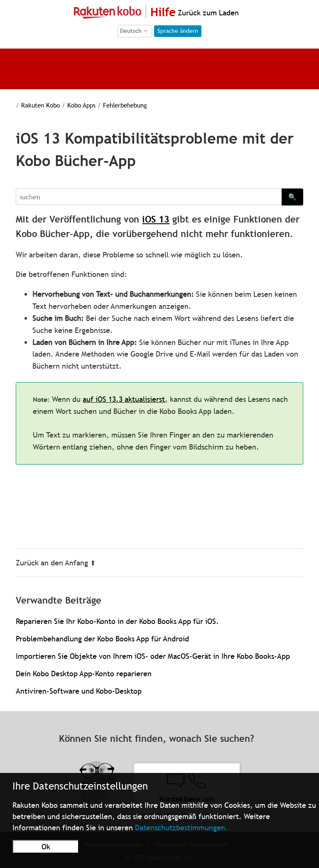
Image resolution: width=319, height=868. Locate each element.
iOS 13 (156, 219)
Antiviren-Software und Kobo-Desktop (79, 691)
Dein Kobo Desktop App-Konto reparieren (84, 674)
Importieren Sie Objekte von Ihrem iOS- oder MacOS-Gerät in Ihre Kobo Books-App (153, 656)
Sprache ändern (178, 31)
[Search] (148, 197)
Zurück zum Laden (207, 13)
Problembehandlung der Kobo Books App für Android (102, 639)
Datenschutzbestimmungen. (182, 828)
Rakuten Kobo (40, 105)
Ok (46, 847)
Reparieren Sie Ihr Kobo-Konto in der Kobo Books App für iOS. (117, 621)
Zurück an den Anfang (56, 563)
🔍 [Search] (292, 197)
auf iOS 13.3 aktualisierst (124, 399)
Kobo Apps (81, 105)
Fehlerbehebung (125, 105)
